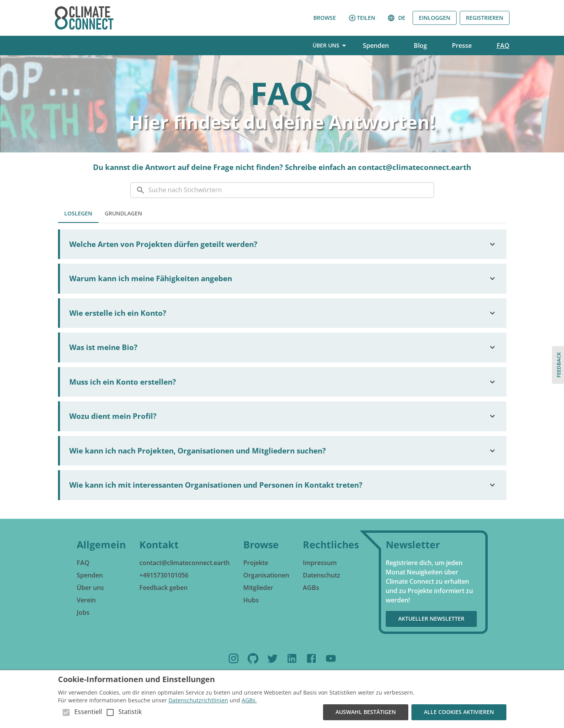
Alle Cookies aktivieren (459, 712)
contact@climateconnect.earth (415, 167)
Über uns (329, 46)
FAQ (503, 45)
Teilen (362, 18)
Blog (420, 45)
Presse (462, 45)
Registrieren (485, 18)
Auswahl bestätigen (366, 712)
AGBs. (249, 700)
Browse (325, 18)
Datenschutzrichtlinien (198, 700)
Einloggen (435, 18)
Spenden (376, 45)
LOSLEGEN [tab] (78, 213)
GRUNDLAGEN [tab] (123, 213)
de (397, 18)
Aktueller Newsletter (431, 619)
